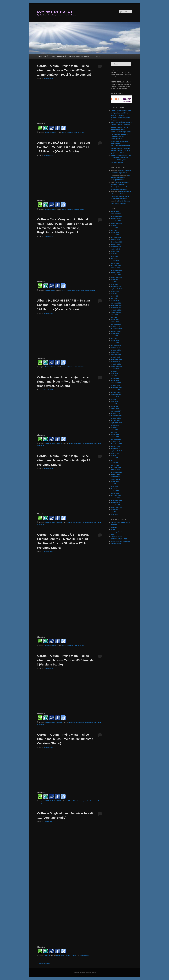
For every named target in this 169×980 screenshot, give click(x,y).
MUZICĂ (47, 956)
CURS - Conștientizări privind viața (73, 290)
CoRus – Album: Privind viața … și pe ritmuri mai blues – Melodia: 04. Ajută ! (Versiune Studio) (64, 460)
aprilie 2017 (115, 406)
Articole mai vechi (44, 964)
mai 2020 (114, 338)
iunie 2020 (114, 336)
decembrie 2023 (116, 270)
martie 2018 (115, 380)
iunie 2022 (114, 296)
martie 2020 (115, 343)
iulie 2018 (114, 371)
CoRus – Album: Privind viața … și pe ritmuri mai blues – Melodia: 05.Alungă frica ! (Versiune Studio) (64, 382)
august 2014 (115, 481)
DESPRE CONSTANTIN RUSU (79, 56)
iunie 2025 (114, 228)
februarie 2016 (116, 439)
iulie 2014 (114, 484)
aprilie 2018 (115, 378)
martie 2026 (115, 211)
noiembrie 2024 (116, 244)
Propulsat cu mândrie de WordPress (85, 972)
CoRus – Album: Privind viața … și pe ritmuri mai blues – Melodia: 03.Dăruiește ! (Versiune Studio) (65, 660)
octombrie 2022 (116, 287)
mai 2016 (114, 432)
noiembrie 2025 (116, 219)
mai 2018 (114, 376)
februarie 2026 (116, 214)
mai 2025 (114, 230)
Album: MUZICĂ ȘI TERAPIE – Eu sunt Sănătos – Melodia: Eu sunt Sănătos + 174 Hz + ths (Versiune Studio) (64, 147)
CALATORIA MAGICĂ (59, 56)
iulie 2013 (114, 512)
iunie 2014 (114, 486)
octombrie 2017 (116, 392)
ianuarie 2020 (115, 348)
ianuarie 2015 (115, 470)
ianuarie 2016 (115, 441)
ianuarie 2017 (115, 413)
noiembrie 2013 (116, 503)
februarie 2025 (116, 237)
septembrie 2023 (116, 277)
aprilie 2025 (115, 233)
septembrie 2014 (116, 479)
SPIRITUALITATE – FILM (119, 539)
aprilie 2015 (115, 463)
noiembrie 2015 (116, 446)
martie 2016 (115, 437)
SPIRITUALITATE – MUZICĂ (120, 541)
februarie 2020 (116, 345)
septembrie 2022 (116, 289)
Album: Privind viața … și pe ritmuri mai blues (83, 444)
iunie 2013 (114, 514)
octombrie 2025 (116, 221)
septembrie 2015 (116, 451)
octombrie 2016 (116, 420)
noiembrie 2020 (116, 331)
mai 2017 (114, 404)
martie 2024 (115, 263)
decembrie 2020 (116, 329)
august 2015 (115, 453)
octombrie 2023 (116, 275)
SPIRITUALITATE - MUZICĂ (53, 444)
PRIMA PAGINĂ (43, 56)
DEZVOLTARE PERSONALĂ (120, 523)
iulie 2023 (114, 282)
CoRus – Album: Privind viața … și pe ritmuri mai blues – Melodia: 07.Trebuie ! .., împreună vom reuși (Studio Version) (65, 70)
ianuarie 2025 (115, 240)
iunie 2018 (114, 373)
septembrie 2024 (116, 249)
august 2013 (115, 510)
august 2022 (115, 291)
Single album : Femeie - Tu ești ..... (67, 956)
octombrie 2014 (116, 477)
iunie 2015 (114, 458)
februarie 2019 (116, 355)
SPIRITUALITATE (50, 290)
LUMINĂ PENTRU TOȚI (55, 12)
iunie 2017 (114, 402)
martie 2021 (115, 322)
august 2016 (115, 425)
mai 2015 (114, 460)
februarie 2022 (116, 303)
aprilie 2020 (115, 341)
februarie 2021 (116, 324)
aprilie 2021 (115, 319)
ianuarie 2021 (115, 326)
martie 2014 (115, 493)
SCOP (113, 534)
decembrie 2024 (116, 242)
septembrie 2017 (116, 395)
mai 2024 (114, 258)
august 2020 (115, 334)
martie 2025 (115, 235)
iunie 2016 (114, 430)
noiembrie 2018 (116, 362)
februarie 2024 (116, 265)
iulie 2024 (114, 254)
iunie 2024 (114, 256)
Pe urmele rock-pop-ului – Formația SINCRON (120, 177)
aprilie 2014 (115, 491)
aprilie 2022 (115, 301)
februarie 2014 (116, 496)
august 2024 (115, 251)
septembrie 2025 (116, 223)
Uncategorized (116, 544)
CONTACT (96, 56)
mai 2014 (114, 488)
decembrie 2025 (116, 216)
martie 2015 (115, 465)
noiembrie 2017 (116, 390)
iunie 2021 (114, 315)
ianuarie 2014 (115, 498)
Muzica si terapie (67, 132)
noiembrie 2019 (116, 350)
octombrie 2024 (116, 247)
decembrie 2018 (116, 359)
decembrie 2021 (116, 305)
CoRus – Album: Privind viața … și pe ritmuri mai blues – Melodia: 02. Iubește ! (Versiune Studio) (65, 739)
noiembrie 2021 (116, 308)
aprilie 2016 (115, 434)
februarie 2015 (116, 467)
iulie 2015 (114, 456)
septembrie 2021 (116, 312)
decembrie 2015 (116, 444)
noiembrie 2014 (116, 474)
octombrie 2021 (116, 310)
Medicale (114, 527)
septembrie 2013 (116, 507)
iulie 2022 (114, 294)
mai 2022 (114, 298)
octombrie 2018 (116, 364)
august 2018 (115, 369)
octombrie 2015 (116, 449)
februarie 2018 (116, 383)
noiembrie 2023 (116, 272)
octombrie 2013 (116, 505)
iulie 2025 (114, 226)
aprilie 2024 (115, 261)
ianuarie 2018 (115, 385)
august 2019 (115, 352)
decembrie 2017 (116, 388)
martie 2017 (115, 409)
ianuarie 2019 (115, 357)
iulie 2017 (114, 399)
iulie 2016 (114, 427)
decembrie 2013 (116, 500)
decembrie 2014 (116, 472)
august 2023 (115, 280)
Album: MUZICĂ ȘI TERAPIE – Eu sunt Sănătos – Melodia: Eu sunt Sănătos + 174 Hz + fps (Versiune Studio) (64, 305)
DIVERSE (114, 525)
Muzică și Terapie (50, 132)
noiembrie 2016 (116, 418)
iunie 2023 (114, 284)
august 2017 (115, 397)
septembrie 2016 (116, 423)
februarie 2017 (116, 411)
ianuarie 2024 (115, 268)
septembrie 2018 (116, 366)
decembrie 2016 (116, 416)
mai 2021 (114, 317)
